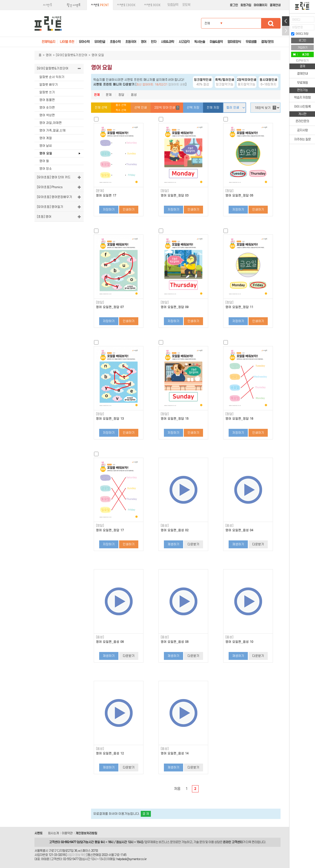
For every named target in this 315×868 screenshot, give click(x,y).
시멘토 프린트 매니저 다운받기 (114, 84)
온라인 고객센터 (233, 842)
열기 (286, 21)
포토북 (186, 5)
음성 (134, 95)
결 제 (146, 814)
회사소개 (53, 833)
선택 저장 (193, 108)
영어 (49, 55)
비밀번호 (298, 27)
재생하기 (173, 544)
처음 (177, 789)
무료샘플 (251, 42)
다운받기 (193, 544)
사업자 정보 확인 (76, 855)
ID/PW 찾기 (302, 61)
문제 (109, 95)
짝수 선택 (121, 110)
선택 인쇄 (141, 108)
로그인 (234, 5)
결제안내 (275, 5)
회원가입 (246, 5)
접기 (286, 31)
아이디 (296, 20)
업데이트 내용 (177, 84)
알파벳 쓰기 (47, 92)
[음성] (165, 526)
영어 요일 (46, 153)
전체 (97, 95)
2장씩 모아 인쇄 (167, 108)
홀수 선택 (121, 105)
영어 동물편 (47, 100)
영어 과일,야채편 (51, 123)
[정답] (165, 191)
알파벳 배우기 (49, 85)
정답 (121, 95)
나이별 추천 (67, 42)
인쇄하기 (129, 209)
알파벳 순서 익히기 (52, 77)
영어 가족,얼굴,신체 (53, 130)
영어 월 (44, 161)
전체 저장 (213, 108)
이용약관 (67, 833)
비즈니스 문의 (167, 842)
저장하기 (109, 209)
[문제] (100, 191)
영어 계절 (46, 138)
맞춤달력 (173, 5)
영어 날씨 (46, 146)
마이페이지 (260, 5)
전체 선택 (101, 108)
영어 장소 (46, 169)
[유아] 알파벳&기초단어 (72, 55)
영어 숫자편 (47, 108)
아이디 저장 (300, 34)
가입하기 (302, 48)
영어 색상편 (47, 115)
